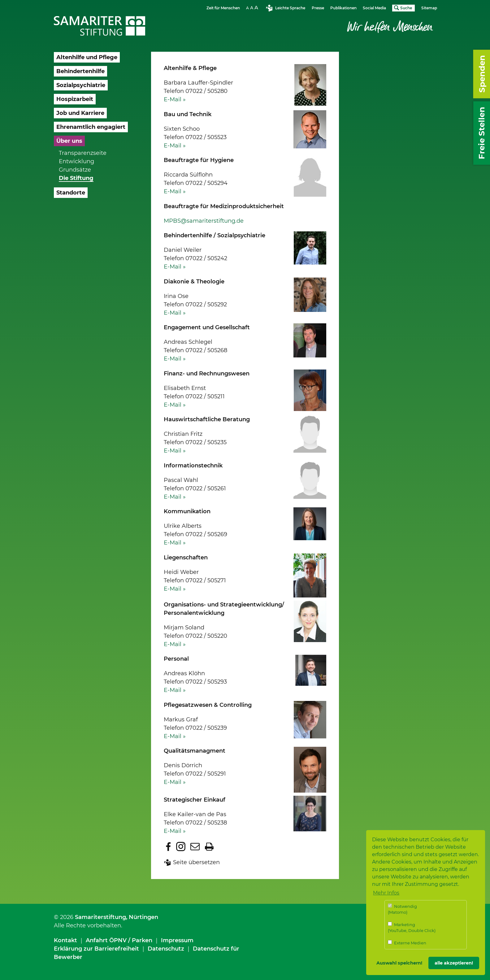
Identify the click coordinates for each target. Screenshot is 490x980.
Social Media (374, 8)
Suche (406, 8)
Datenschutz (166, 949)
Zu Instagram (181, 847)
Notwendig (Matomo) (402, 909)
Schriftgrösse (253, 8)
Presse (318, 8)
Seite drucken (209, 847)
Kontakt (65, 940)
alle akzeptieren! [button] (454, 963)
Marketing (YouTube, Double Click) (412, 927)
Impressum (177, 940)
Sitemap (429, 8)
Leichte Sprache (290, 8)
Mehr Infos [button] (386, 893)
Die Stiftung (76, 178)
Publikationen (343, 8)
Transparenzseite (83, 153)
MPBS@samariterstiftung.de (204, 221)
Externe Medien (407, 943)
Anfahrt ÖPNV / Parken (119, 940)
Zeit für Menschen (223, 8)
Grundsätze (75, 170)
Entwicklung (76, 161)
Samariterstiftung (100, 917)
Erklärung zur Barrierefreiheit (96, 949)
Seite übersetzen (196, 862)
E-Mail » (175, 99)
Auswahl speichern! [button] (399, 963)
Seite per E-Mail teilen (195, 847)
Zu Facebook (168, 847)
